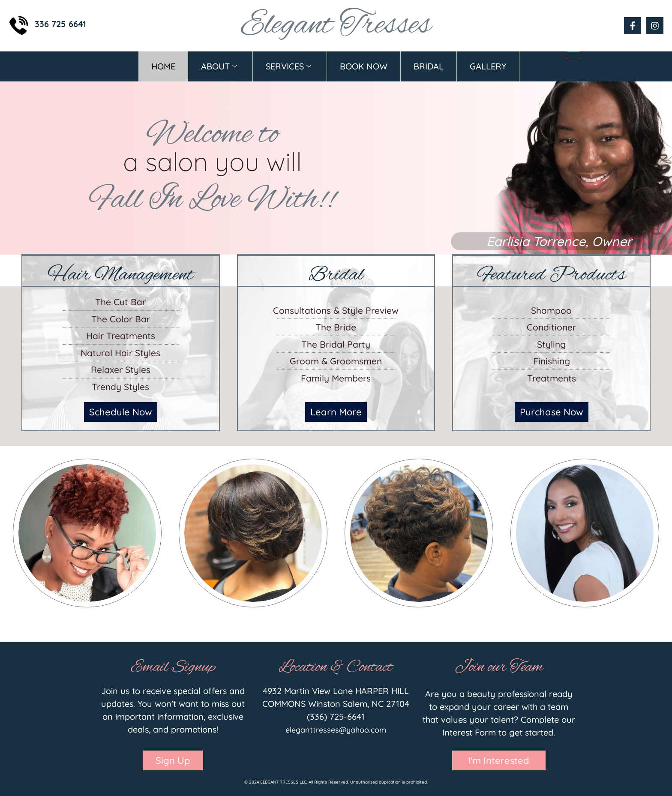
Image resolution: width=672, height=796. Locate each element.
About (219, 66)
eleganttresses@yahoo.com (336, 730)
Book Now (364, 66)
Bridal (429, 66)
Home (163, 66)
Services (288, 66)
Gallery (488, 66)
